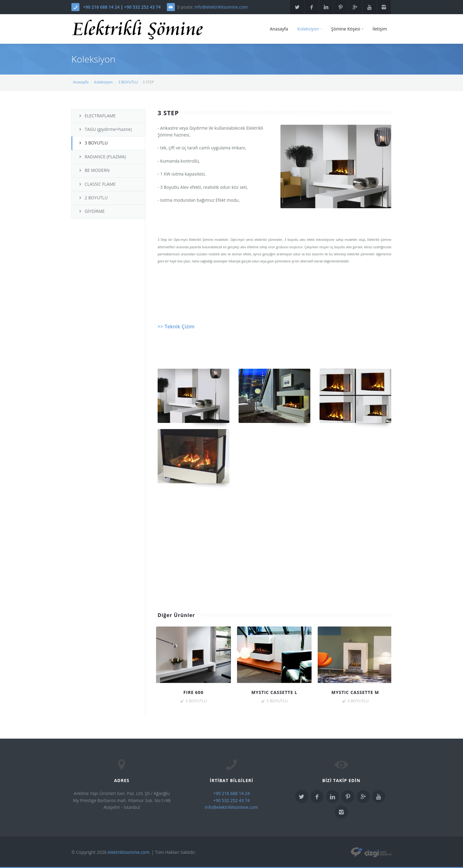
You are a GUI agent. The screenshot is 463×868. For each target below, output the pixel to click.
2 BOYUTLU (93, 198)
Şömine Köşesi (346, 29)
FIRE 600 (193, 692)
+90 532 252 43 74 (142, 7)
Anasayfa (279, 29)
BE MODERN (94, 170)
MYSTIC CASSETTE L (274, 692)
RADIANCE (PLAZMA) (102, 157)
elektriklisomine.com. (129, 852)
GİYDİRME (91, 211)
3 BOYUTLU (128, 82)
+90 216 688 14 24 (101, 7)
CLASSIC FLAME (97, 184)
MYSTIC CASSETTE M (355, 692)
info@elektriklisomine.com (221, 7)
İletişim (380, 29)
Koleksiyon (308, 29)
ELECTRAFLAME (97, 116)
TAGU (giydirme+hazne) (105, 129)
